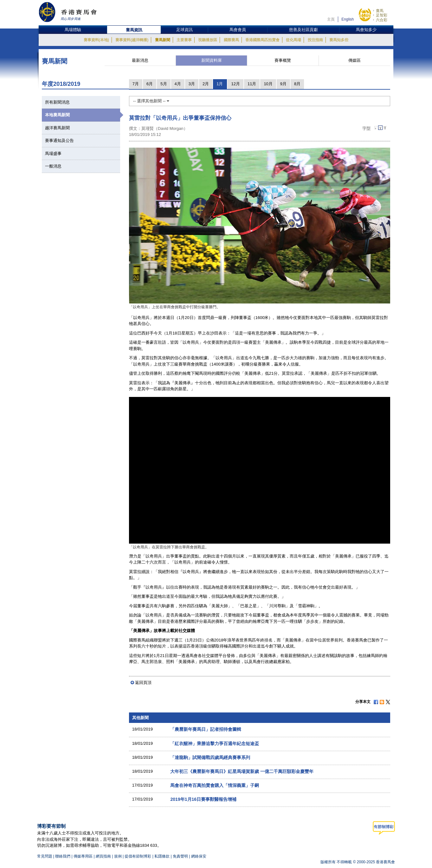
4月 (178, 84)
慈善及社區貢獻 (303, 30)
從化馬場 (293, 40)
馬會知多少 (366, 30)
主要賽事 (184, 40)
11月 (252, 84)
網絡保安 (199, 856)
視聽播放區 (208, 40)
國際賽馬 (231, 40)
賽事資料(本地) (96, 40)
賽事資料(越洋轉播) (132, 40)
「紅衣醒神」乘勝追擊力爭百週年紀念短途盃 (215, 744)
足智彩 (382, 15)
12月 (235, 84)
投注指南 (315, 40)
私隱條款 (162, 856)
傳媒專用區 (83, 856)
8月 (297, 84)
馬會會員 (238, 30)
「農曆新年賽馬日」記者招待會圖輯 (206, 729)
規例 (118, 856)
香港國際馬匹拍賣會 (262, 40)
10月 (268, 84)
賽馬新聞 (163, 40)
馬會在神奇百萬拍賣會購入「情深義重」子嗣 (215, 785)
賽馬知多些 (339, 40)
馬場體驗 (73, 30)
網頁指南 (103, 856)
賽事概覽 (283, 60)
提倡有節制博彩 (138, 856)
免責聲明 (180, 856)
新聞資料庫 (212, 60)
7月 (136, 84)
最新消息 (140, 60)
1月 (220, 84)
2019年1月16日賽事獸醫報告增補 (203, 799)
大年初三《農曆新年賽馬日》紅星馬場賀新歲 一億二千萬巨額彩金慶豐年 (242, 771)
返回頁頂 (143, 683)
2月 (206, 84)
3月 (192, 84)
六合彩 (382, 20)
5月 (164, 84)
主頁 (331, 19)
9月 (283, 84)
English (348, 19)
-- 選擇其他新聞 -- (151, 101)
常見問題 (45, 856)
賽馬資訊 (134, 30)
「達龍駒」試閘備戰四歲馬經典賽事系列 (210, 757)
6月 (150, 84)
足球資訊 (184, 30)
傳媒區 (355, 60)
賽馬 (380, 11)
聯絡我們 (63, 856)
